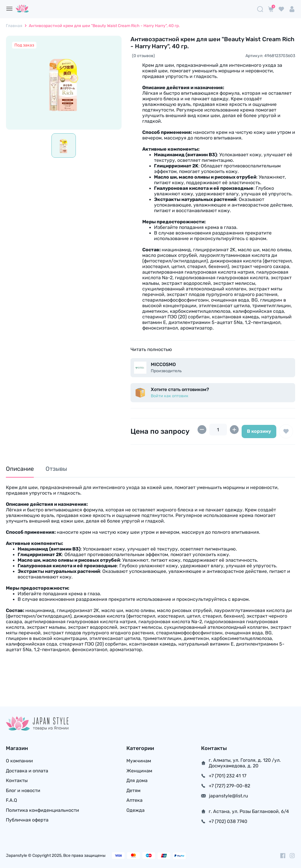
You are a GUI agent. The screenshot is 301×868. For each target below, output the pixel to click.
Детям (133, 791)
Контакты (17, 781)
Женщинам (139, 771)
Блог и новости (23, 791)
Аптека (134, 801)
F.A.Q (11, 801)
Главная (14, 26)
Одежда (136, 811)
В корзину (259, 431)
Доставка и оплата (27, 771)
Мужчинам (139, 761)
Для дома (137, 781)
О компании (19, 761)
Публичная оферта (27, 821)
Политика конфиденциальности (42, 811)
